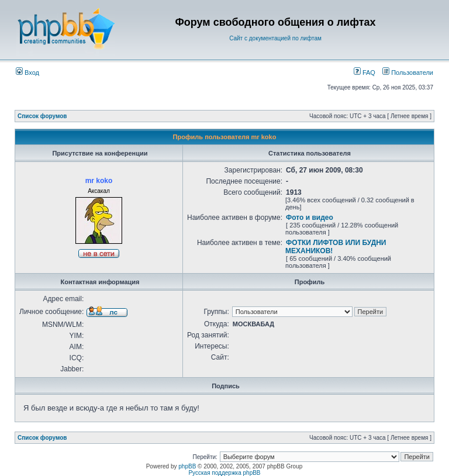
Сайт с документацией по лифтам (275, 38)
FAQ (365, 73)
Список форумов (42, 116)
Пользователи (408, 73)
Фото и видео (310, 218)
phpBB (187, 466)
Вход (27, 73)
